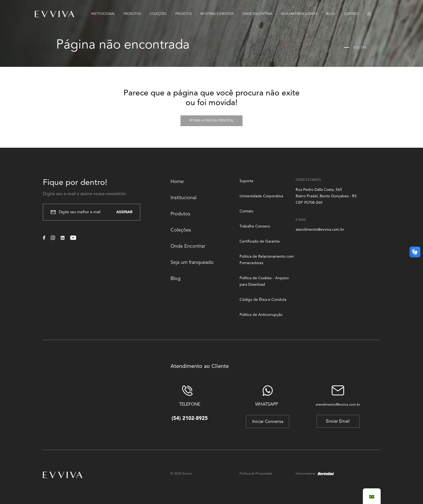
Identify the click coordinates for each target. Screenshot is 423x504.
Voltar (355, 47)
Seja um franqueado (299, 14)
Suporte (246, 181)
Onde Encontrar (188, 246)
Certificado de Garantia (260, 241)
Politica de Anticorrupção (261, 315)
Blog (331, 14)
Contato (351, 14)
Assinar (124, 212)
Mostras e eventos (217, 14)
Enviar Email (338, 422)
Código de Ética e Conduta (263, 300)
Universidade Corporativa (261, 196)
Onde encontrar (257, 14)
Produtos (132, 14)
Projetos (184, 14)
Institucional (103, 14)
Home (177, 182)
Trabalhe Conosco (255, 226)
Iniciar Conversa (268, 422)
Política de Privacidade (256, 474)
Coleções (158, 14)
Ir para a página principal (212, 121)
